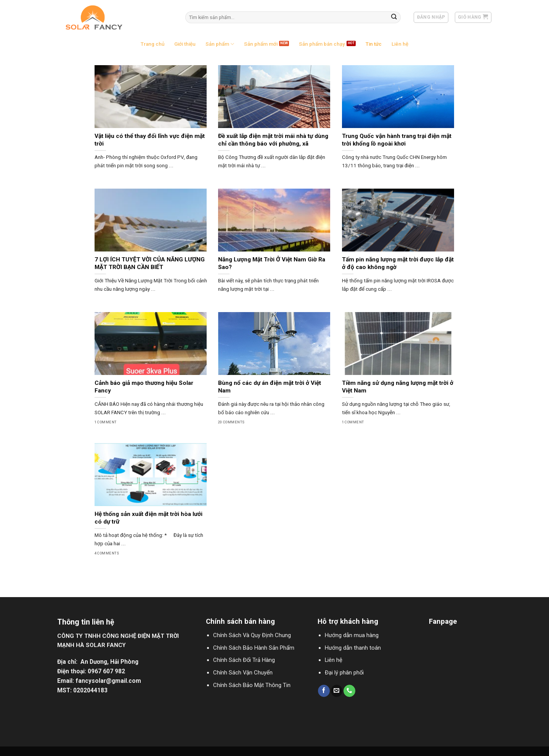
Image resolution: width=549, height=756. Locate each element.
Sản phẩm (220, 44)
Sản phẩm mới (261, 44)
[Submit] (394, 17)
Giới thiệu (185, 44)
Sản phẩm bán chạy (322, 44)
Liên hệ (400, 44)
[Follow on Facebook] (324, 691)
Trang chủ (152, 44)
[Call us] (349, 691)
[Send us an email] (337, 691)
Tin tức (374, 44)
